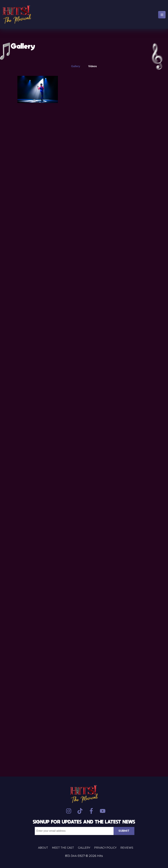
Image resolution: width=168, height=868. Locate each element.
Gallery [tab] (76, 66)
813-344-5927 (75, 856)
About (43, 848)
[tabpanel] (84, 415)
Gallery (84, 848)
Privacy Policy (105, 848)
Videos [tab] (93, 66)
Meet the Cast (63, 848)
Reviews (127, 848)
